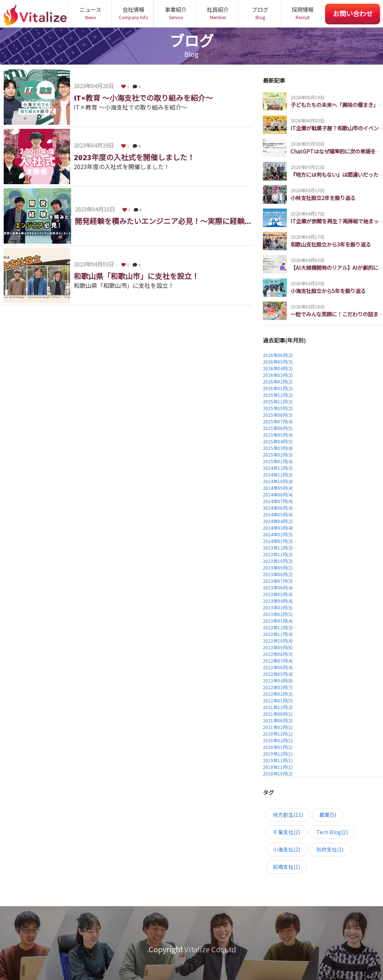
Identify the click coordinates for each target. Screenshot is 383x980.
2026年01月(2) (278, 388)
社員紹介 (218, 13)
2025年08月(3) (278, 415)
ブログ (260, 13)
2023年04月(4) (278, 601)
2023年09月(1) (278, 568)
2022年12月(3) (278, 627)
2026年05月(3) (278, 362)
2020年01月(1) (278, 747)
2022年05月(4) (278, 674)
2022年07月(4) (278, 661)
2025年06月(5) (278, 428)
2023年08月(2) (278, 574)
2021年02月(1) (278, 727)
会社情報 (133, 13)
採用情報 (302, 13)
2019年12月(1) (278, 754)
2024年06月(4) (278, 508)
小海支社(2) (286, 849)
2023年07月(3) (278, 581)
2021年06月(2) (278, 720)
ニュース (90, 13)
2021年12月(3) (278, 707)
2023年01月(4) (278, 621)
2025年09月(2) (278, 408)
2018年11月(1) (278, 767)
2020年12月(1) (278, 734)
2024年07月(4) (278, 501)
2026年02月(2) (278, 381)
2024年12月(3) (278, 468)
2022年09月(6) (278, 647)
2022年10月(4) (278, 641)
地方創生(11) (288, 815)
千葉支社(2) (286, 832)
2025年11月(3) (278, 401)
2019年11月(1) (278, 760)
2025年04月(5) (278, 441)
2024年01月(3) (278, 541)
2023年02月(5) (278, 614)
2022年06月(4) (278, 667)
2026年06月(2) (278, 355)
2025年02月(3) (278, 455)
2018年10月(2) (278, 773)
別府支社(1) (330, 849)
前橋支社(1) (286, 867)
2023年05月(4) (278, 594)
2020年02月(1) (278, 740)
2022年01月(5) (278, 700)
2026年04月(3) (278, 368)
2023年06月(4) (278, 587)
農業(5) (328, 815)
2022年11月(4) (278, 634)
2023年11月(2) (278, 554)
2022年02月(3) (278, 694)
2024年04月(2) (278, 521)
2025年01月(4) (278, 461)
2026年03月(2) (278, 375)
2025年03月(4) (278, 448)
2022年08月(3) (278, 654)
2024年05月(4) (278, 514)
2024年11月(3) (278, 474)
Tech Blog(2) (332, 832)
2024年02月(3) (278, 534)
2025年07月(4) (278, 421)
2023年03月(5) (278, 607)
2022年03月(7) (278, 687)
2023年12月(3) (278, 548)
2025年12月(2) (278, 395)
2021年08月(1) (278, 714)
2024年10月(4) (278, 481)
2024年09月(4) (278, 488)
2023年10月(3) (278, 561)
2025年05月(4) (278, 435)
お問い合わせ (353, 13)
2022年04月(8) (278, 680)
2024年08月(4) (278, 494)
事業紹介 (176, 13)
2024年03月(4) (278, 528)
